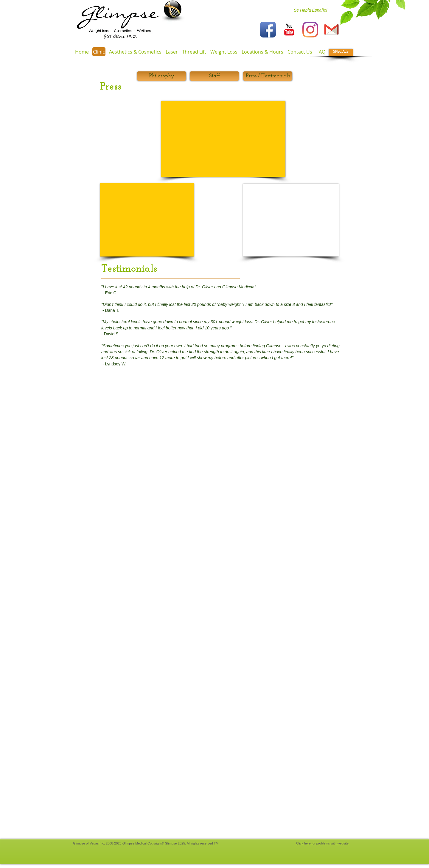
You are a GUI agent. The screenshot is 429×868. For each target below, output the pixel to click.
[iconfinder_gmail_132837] (331, 30)
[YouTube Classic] (289, 30)
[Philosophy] (162, 76)
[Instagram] (310, 30)
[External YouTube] (147, 220)
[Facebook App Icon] (268, 30)
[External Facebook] (223, 139)
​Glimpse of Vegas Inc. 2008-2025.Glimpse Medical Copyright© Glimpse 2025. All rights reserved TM (146, 843)
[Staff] (214, 76)
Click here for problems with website (322, 843)
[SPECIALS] (341, 53)
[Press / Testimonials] (268, 76)
